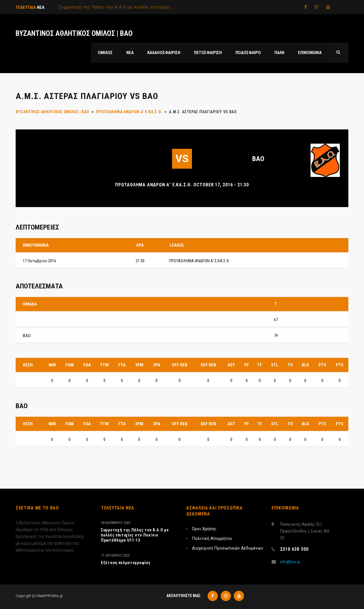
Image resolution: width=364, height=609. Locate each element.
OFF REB (180, 365)
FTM (105, 365)
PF (247, 365)
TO (290, 365)
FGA (87, 365)
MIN (52, 365)
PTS (322, 365)
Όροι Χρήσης (204, 529)
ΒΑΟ (258, 159)
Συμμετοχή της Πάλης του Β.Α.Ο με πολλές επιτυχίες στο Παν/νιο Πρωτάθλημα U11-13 (135, 535)
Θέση (28, 365)
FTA (122, 365)
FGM (70, 365)
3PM (139, 365)
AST (231, 365)
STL (275, 365)
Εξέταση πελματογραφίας (126, 563)
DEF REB (208, 365)
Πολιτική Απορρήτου (212, 538)
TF (260, 365)
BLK (305, 365)
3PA (157, 365)
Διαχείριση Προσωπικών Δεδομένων (227, 548)
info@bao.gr (290, 562)
